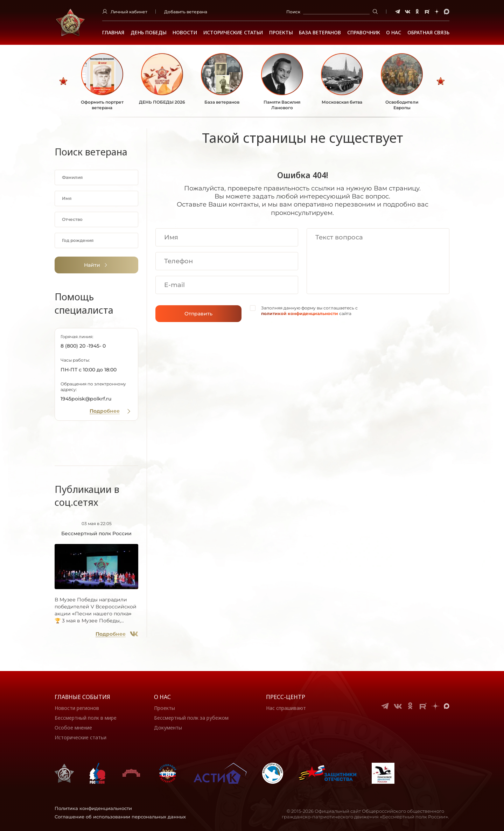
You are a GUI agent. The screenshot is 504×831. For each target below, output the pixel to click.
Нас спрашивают (286, 708)
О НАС (394, 33)
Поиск (293, 12)
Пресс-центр (286, 697)
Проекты (281, 33)
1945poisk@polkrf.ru (86, 399)
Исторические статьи (233, 33)
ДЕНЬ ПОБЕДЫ (149, 33)
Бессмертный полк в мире (86, 718)
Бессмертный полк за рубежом (191, 718)
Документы (168, 728)
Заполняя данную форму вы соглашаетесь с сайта (309, 311)
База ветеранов (320, 33)
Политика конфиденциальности (93, 808)
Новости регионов (77, 708)
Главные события (82, 697)
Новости (185, 33)
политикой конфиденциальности (300, 313)
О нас (162, 697)
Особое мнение (73, 728)
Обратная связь (428, 33)
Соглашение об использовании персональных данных (120, 817)
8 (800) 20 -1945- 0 (83, 346)
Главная (113, 33)
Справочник (364, 33)
